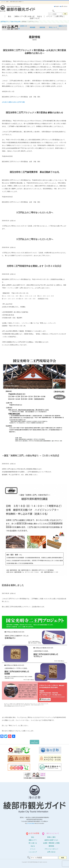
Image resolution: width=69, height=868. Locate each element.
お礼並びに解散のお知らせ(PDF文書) (13, 102)
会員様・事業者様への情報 (51, 843)
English (56, 6)
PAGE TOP (34, 742)
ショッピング (33, 852)
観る (10, 16)
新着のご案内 (51, 837)
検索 (65, 14)
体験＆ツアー (19, 16)
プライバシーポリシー (51, 849)
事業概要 (33, 27)
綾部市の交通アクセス (51, 840)
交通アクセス (34, 18)
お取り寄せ (59, 16)
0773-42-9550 (31, 823)
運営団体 (51, 846)
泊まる (39, 16)
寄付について (53, 27)
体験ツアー (33, 840)
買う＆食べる (29, 16)
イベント (49, 16)
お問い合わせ (64, 6)
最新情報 (42, 27)
